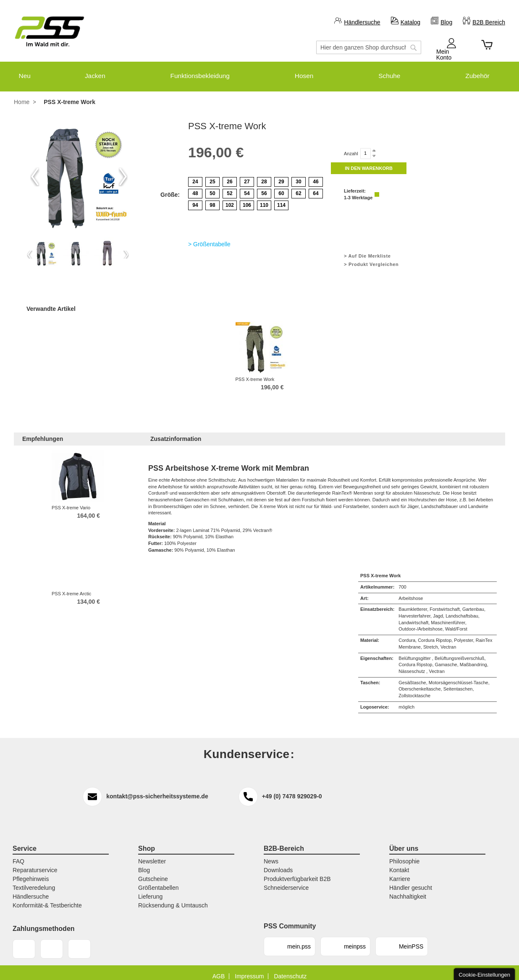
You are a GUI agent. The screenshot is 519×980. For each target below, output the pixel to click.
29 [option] (281, 175)
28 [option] (264, 175)
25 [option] (212, 175)
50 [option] (212, 186)
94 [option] (195, 198)
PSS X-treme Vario (71, 500)
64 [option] (316, 186)
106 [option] (247, 198)
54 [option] (247, 186)
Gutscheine (153, 872)
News (271, 855)
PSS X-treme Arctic (71, 586)
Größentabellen (159, 881)
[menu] (259, 72)
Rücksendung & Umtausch (173, 899)
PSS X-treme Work (255, 372)
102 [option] (230, 198)
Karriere (400, 872)
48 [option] (195, 186)
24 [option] (195, 175)
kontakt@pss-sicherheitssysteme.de (157, 789)
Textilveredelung (34, 881)
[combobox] (369, 47)
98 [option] (212, 198)
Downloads (278, 863)
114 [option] (281, 198)
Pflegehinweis (31, 872)
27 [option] (247, 175)
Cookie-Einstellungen (484, 975)
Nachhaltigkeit (408, 890)
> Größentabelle (209, 237)
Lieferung (150, 890)
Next (123, 170)
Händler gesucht (411, 881)
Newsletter (152, 855)
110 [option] (264, 198)
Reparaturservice (35, 863)
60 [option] (281, 186)
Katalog (410, 22)
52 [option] (229, 186)
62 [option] (298, 186)
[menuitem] (20, 72)
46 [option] (316, 175)
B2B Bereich (489, 22)
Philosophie (404, 855)
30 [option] (298, 175)
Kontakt (399, 863)
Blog (446, 22)
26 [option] (229, 175)
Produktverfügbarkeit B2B (297, 872)
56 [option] (264, 186)
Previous (35, 170)
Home (22, 95)
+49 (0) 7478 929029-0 (292, 789)
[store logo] (50, 32)
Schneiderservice (286, 881)
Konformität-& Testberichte (47, 899)
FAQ (18, 855)
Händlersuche (362, 22)
